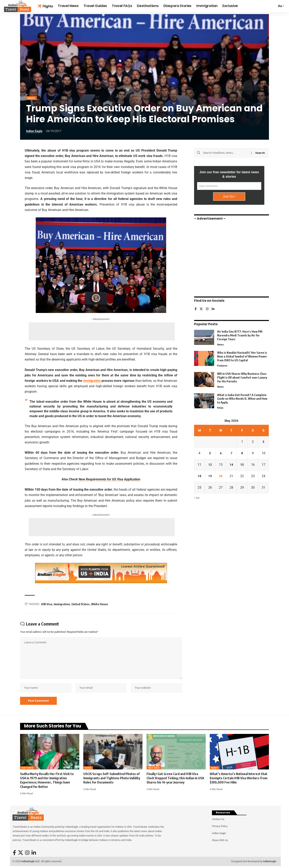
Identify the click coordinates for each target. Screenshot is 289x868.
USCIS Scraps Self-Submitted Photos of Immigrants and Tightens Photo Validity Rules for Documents (112, 778)
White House (100, 604)
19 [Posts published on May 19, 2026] (210, 476)
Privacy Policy (220, 826)
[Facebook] (196, 309)
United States (80, 604)
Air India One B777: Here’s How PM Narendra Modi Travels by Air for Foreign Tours (240, 335)
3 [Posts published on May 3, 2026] (263, 442)
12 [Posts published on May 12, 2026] (210, 465)
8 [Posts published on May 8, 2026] (242, 453)
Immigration (62, 604)
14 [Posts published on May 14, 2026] (231, 465)
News (31, 98)
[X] (201, 309)
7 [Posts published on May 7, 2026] (232, 453)
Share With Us (220, 840)
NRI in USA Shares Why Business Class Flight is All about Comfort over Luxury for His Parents (242, 377)
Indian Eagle (34, 131)
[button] (280, 6)
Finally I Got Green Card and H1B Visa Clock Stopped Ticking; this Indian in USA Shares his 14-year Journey (175, 778)
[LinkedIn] (214, 309)
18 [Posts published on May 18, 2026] (199, 476)
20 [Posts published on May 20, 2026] (221, 476)
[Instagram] (208, 309)
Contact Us (218, 819)
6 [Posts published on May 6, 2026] (221, 453)
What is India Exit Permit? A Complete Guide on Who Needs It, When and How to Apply (242, 399)
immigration (92, 381)
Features (222, 366)
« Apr (197, 498)
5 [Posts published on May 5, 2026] (210, 453)
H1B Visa (47, 604)
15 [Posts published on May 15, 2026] (242, 465)
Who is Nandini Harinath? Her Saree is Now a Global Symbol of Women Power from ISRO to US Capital (242, 356)
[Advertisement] (102, 331)
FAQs (220, 408)
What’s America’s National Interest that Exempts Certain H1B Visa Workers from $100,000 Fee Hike (239, 778)
